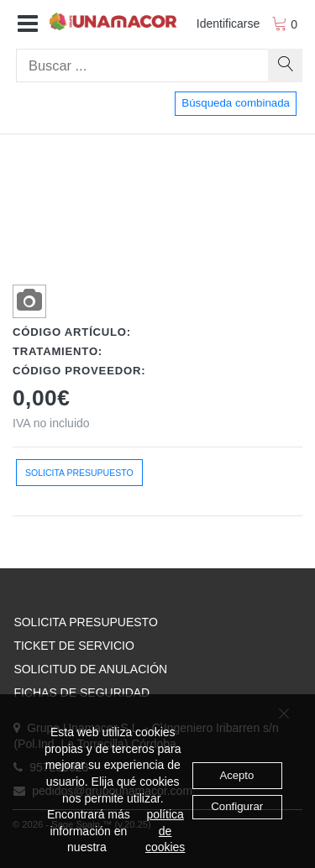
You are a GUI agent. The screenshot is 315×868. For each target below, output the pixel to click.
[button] (28, 24)
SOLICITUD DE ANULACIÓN (90, 669)
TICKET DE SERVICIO (73, 646)
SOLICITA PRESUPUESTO (85, 622)
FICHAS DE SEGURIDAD (81, 693)
